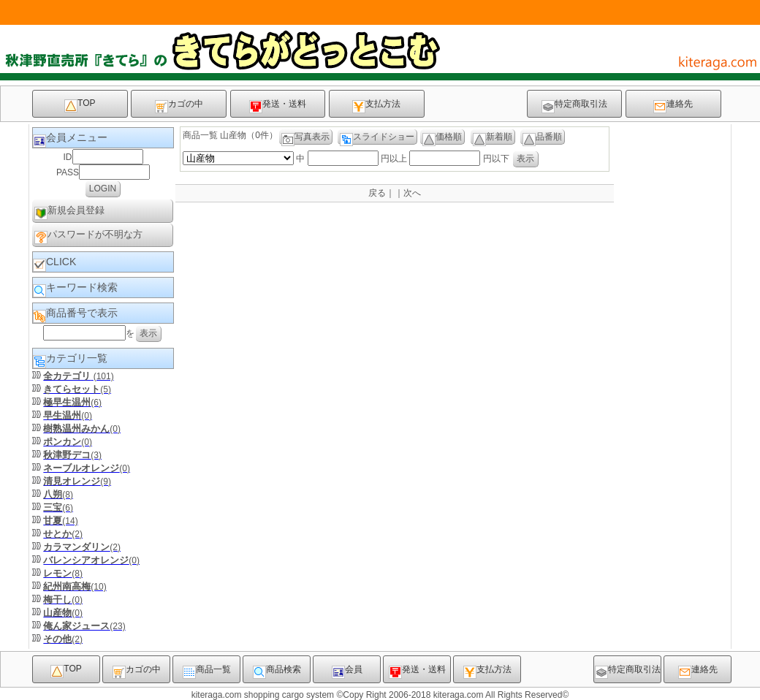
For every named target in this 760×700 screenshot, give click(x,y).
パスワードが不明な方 (88, 236)
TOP (80, 105)
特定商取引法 (574, 106)
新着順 (493, 138)
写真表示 (305, 138)
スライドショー (377, 138)
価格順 (442, 138)
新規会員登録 (69, 212)
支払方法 (376, 106)
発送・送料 (278, 106)
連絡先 (673, 106)
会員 (347, 672)
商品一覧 (207, 672)
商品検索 (277, 672)
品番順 (542, 138)
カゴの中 (179, 106)
